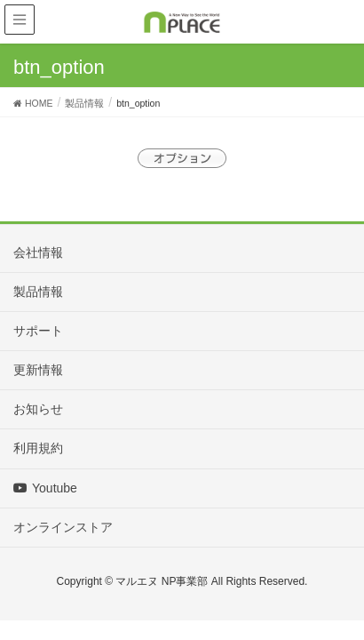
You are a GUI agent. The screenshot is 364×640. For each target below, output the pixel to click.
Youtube (45, 488)
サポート (38, 331)
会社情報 (38, 252)
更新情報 (38, 370)
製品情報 (38, 292)
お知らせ (38, 409)
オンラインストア (63, 527)
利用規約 (38, 448)
